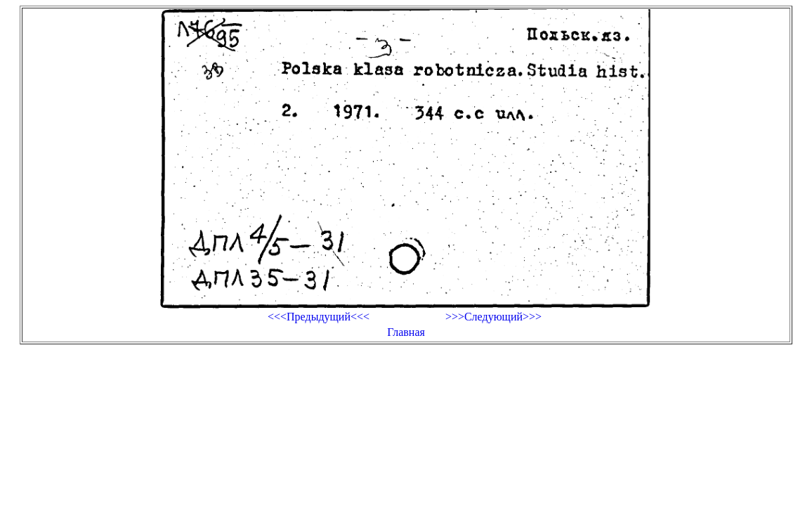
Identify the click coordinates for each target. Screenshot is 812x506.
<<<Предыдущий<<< (319, 317)
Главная (406, 332)
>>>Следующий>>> (493, 317)
